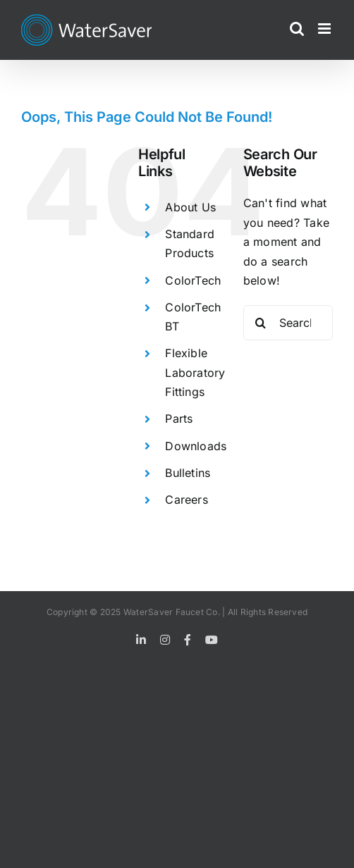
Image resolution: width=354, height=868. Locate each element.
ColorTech (193, 280)
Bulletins (188, 473)
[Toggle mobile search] (297, 29)
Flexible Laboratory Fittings (195, 372)
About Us (190, 207)
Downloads (196, 446)
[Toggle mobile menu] (325, 29)
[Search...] (288, 323)
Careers (187, 500)
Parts (179, 418)
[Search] (261, 323)
